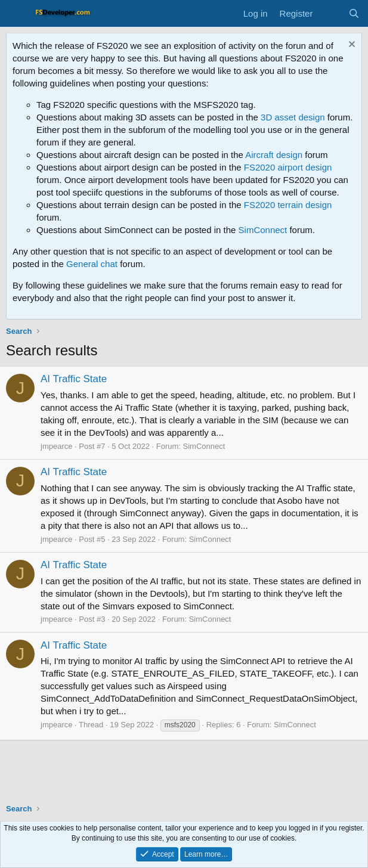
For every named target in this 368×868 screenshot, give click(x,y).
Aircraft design (274, 155)
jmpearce (56, 446)
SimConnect (263, 230)
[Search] (354, 13)
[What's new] (330, 13)
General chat (92, 264)
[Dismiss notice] (350, 46)
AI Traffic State (74, 379)
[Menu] (16, 14)
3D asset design (293, 117)
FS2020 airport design (288, 167)
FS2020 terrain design (288, 205)
